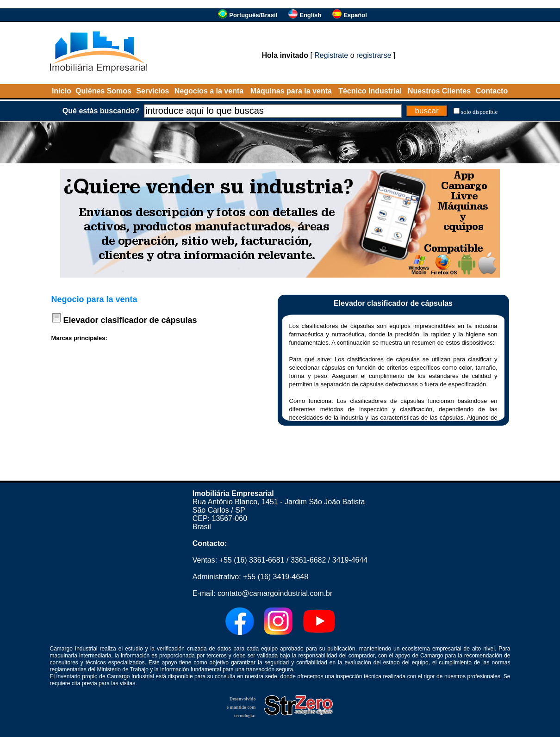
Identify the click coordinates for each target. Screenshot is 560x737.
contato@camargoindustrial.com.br (275, 593)
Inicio (62, 91)
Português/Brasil (253, 15)
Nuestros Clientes (439, 91)
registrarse (374, 55)
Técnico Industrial (370, 91)
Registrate (331, 55)
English (310, 15)
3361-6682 (308, 560)
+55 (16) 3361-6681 (252, 560)
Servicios (152, 91)
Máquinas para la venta (291, 91)
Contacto (492, 91)
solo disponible (479, 112)
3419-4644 (350, 560)
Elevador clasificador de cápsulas (130, 320)
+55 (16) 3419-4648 (276, 577)
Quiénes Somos (103, 91)
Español (355, 15)
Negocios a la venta (209, 91)
